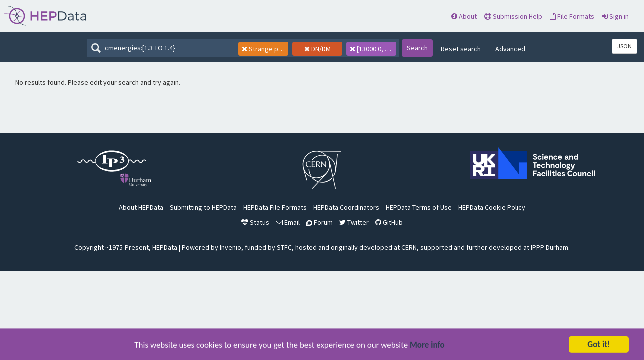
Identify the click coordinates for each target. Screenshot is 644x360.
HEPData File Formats (275, 207)
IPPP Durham (550, 247)
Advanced (510, 49)
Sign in (615, 16)
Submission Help (513, 16)
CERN (409, 247)
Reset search (461, 49)
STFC (284, 247)
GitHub (389, 222)
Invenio (230, 247)
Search (417, 48)
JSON (625, 46)
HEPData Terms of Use (419, 207)
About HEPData (141, 207)
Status (255, 222)
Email (288, 222)
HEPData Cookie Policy (492, 207)
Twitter (354, 222)
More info (427, 347)
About (464, 16)
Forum (319, 222)
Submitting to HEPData (203, 207)
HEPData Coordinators (346, 207)
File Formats (572, 16)
